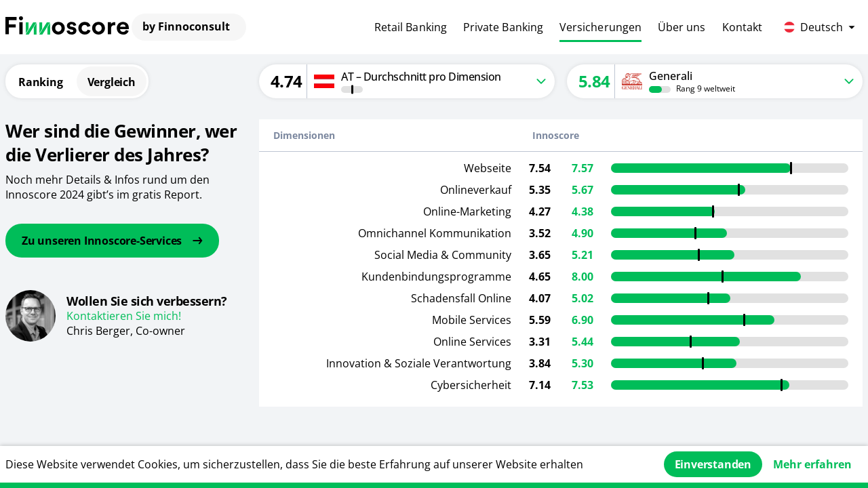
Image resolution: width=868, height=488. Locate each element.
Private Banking (503, 27)
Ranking (41, 82)
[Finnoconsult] (67, 27)
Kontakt (743, 27)
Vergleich (112, 82)
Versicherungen (600, 27)
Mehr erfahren (812, 464)
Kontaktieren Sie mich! (124, 316)
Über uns (682, 27)
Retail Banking (411, 27)
